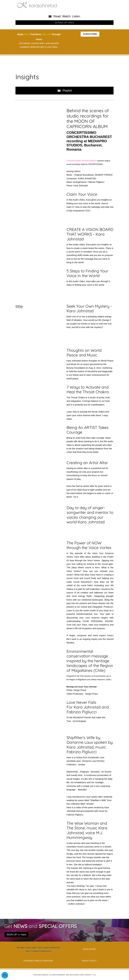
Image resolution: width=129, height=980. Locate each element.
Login (95, 975)
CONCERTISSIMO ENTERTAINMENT (82, 161)
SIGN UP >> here (16, 935)
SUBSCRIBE (90, 34)
